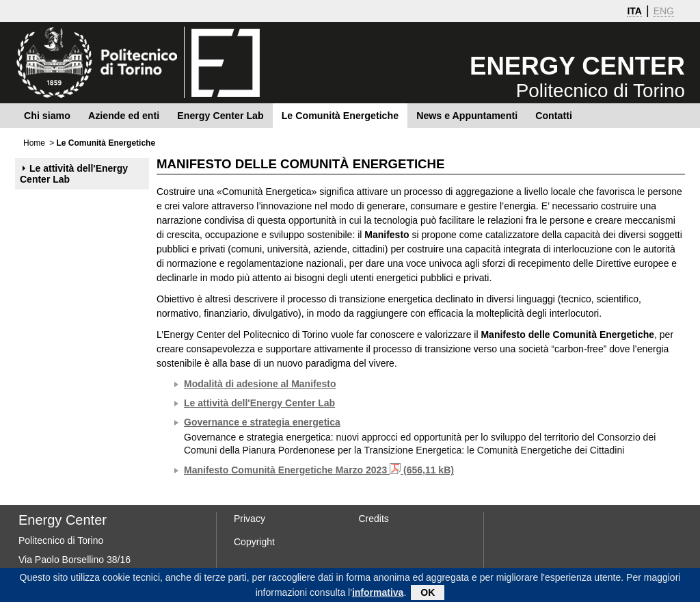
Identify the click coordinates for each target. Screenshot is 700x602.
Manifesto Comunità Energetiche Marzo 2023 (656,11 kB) (319, 470)
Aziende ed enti (124, 116)
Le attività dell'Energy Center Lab (74, 174)
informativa (378, 594)
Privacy (250, 519)
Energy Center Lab (220, 116)
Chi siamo (47, 116)
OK (428, 594)
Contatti (554, 116)
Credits (374, 519)
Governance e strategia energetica (262, 422)
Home (34, 143)
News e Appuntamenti (467, 116)
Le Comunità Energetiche (340, 116)
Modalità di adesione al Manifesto (260, 384)
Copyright (254, 542)
